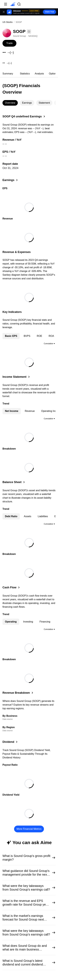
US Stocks (8, 22)
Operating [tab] (11, 622)
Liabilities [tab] (43, 516)
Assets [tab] (28, 516)
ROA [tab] (51, 336)
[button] (29, 12)
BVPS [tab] (27, 336)
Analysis (39, 74)
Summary (8, 74)
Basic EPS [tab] (11, 336)
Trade (9, 43)
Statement (44, 103)
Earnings (27, 103)
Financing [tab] (45, 622)
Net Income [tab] (12, 411)
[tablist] (29, 74)
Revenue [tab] (30, 411)
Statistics (25, 74)
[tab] (8, 74)
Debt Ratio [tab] (11, 516)
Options (53, 74)
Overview (10, 103)
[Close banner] (4, 12)
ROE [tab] (40, 336)
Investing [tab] (28, 622)
